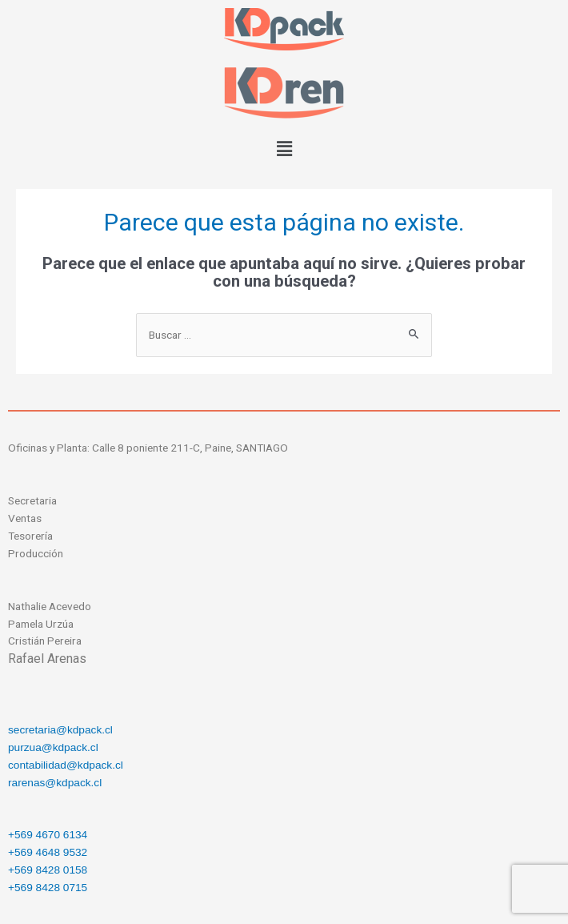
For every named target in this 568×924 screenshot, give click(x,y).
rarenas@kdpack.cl (55, 783)
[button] (284, 150)
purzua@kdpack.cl (53, 747)
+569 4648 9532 (48, 852)
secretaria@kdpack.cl (60, 730)
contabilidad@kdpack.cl (66, 765)
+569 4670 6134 (48, 835)
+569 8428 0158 (48, 870)
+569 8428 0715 (48, 888)
